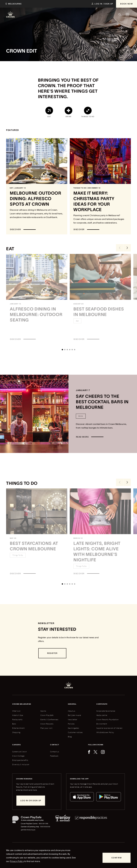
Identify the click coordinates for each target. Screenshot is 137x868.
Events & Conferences (49, 719)
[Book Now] (127, 4)
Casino (43, 711)
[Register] (52, 653)
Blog (70, 737)
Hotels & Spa (18, 715)
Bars (14, 724)
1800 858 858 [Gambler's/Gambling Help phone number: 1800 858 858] (45, 827)
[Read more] (90, 437)
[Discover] (23, 229)
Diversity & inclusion (21, 764)
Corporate (102, 704)
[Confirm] (117, 858)
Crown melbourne (22, 704)
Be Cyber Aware (74, 715)
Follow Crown (96, 745)
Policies (71, 724)
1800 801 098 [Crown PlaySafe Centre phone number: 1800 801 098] (43, 824)
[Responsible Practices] (91, 824)
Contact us (55, 752)
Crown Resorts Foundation (108, 719)
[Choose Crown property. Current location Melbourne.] (13, 4)
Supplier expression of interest (109, 728)
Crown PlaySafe (47, 715)
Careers (16, 745)
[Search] (120, 15)
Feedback (54, 756)
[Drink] (81, 416)
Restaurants (17, 719)
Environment (102, 724)
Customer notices (75, 732)
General (72, 704)
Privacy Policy (17, 861)
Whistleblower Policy (105, 732)
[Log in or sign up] (31, 801)
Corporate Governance (106, 711)
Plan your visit (46, 728)
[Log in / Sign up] (102, 4)
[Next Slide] (127, 248)
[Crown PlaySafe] (31, 820)
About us (72, 711)
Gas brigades (73, 728)
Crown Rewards (47, 724)
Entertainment (18, 728)
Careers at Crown (20, 752)
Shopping (16, 732)
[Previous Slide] (120, 248)
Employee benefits (20, 760)
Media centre (102, 715)
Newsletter (73, 719)
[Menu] (127, 15)
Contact (55, 745)
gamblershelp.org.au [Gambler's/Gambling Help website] (28, 830)
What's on (16, 711)
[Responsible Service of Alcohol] (63, 824)
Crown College (18, 756)
